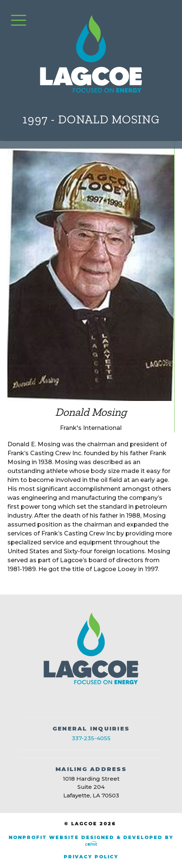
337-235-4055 (91, 738)
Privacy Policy (91, 857)
